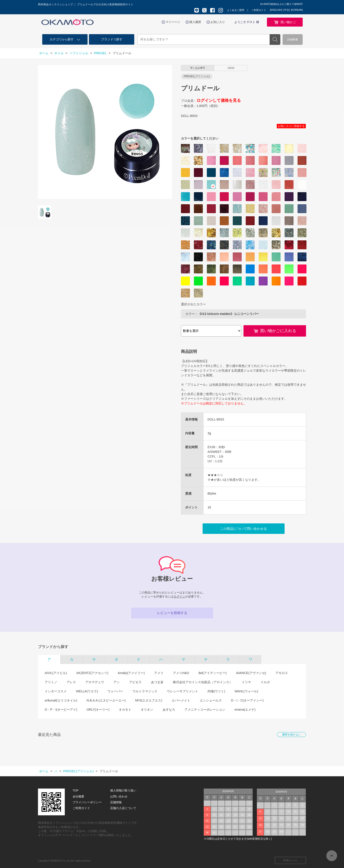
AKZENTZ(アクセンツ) (92, 673)
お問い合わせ (119, 796)
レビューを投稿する (172, 613)
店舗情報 (116, 802)
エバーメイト (181, 700)
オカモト (125, 710)
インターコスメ (56, 691)
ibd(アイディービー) (212, 673)
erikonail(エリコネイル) (61, 700)
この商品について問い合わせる (243, 529)
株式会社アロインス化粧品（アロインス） (203, 682)
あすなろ (169, 710)
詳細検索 (293, 40)
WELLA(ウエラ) (87, 691)
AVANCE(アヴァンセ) (251, 673)
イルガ (265, 682)
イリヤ (246, 682)
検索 (275, 40)
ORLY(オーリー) (98, 710)
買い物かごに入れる (278, 331)
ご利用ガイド (259, 10)
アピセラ (135, 682)
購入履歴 (195, 22)
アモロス (282, 673)
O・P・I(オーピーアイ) (61, 710)
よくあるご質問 (236, 10)
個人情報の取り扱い (123, 790)
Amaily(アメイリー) (131, 673)
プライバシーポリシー (87, 802)
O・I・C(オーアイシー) (247, 700)
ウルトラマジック (145, 691)
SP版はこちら (290, 860)
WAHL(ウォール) (246, 691)
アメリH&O (181, 673)
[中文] (287, 10)
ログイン (179, 596)
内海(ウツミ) (216, 691)
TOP (76, 790)
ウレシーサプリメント (182, 691)
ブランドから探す (53, 647)
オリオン (147, 710)
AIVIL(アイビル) (56, 673)
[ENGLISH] (276, 10)
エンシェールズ (211, 700)
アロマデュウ (95, 682)
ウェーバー (115, 691)
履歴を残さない (292, 735)
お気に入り (218, 22)
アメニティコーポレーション (205, 710)
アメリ (159, 673)
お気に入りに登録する (291, 126)
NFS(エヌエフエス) (148, 700)
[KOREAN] (297, 10)
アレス (71, 682)
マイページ (173, 22)
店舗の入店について (123, 808)
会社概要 (78, 796)
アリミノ (51, 682)
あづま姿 (157, 682)
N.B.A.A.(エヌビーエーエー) (106, 700)
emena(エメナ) (245, 710)
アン (117, 682)
